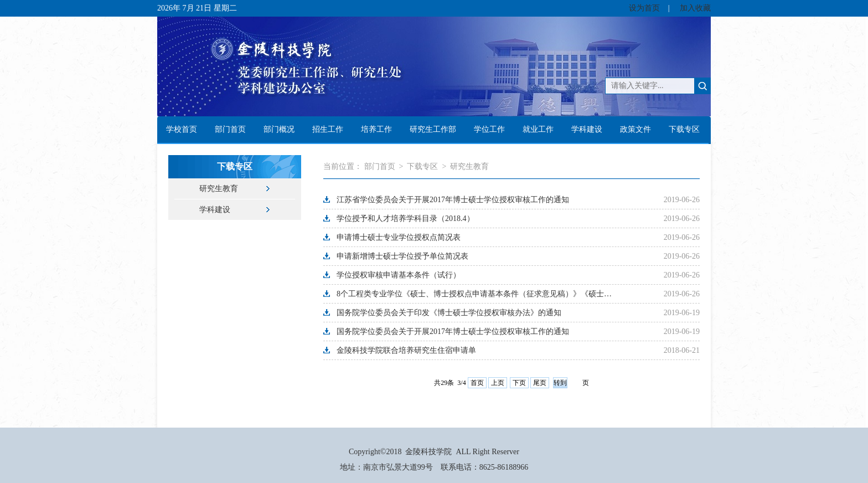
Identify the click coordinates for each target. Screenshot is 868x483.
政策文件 (635, 129)
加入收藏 (695, 8)
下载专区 (684, 129)
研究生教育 (219, 189)
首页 (477, 383)
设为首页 (644, 8)
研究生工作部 (433, 129)
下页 (519, 383)
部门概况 (279, 129)
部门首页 (230, 129)
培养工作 (376, 129)
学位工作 (489, 129)
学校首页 (182, 129)
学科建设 (587, 129)
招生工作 (328, 129)
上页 (498, 383)
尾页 (540, 383)
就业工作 (538, 129)
